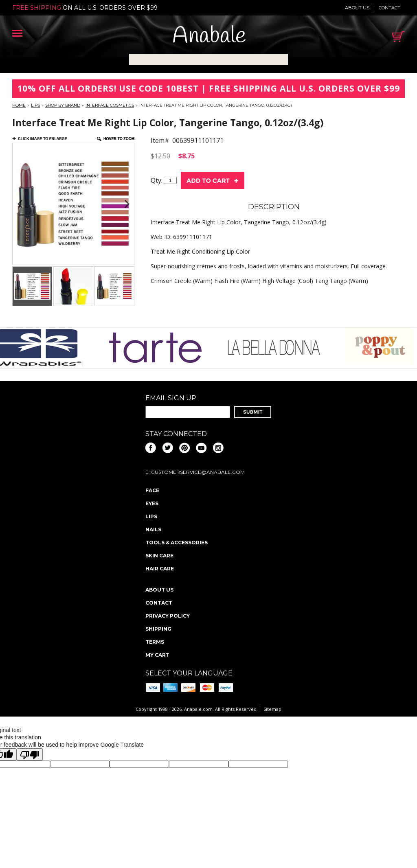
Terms (155, 642)
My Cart (157, 655)
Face (152, 490)
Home (19, 105)
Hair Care (160, 569)
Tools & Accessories (177, 542)
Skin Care (159, 556)
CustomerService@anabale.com (198, 472)
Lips (35, 105)
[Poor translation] (30, 754)
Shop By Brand (63, 105)
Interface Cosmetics (110, 105)
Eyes (152, 503)
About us (357, 8)
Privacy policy (168, 616)
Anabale (209, 36)
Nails (153, 529)
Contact (390, 8)
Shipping (158, 629)
